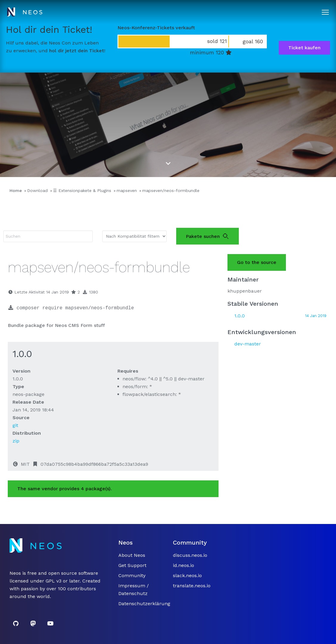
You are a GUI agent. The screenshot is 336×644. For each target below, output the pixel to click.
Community (132, 575)
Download (37, 190)
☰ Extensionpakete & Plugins (82, 190)
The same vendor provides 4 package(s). (65, 489)
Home (16, 190)
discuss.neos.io (190, 555)
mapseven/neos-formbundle (171, 190)
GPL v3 (54, 581)
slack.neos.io (187, 575)
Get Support (132, 565)
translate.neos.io (192, 586)
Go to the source (257, 262)
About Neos (132, 555)
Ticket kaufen (304, 48)
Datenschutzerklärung (144, 604)
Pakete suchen (208, 236)
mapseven (127, 190)
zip (16, 441)
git (15, 425)
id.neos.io (184, 565)
